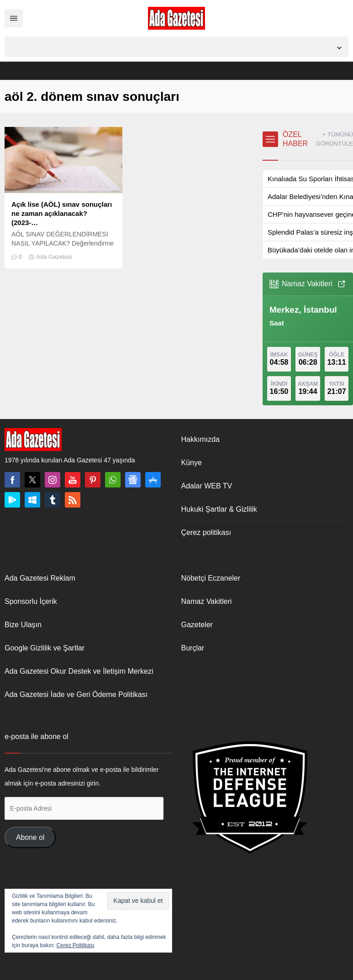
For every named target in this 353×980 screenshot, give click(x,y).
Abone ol (30, 837)
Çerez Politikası (75, 945)
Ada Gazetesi (54, 257)
